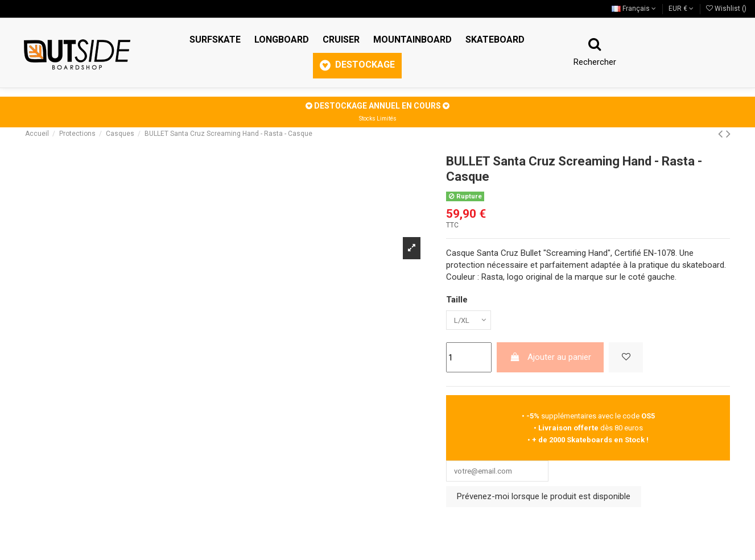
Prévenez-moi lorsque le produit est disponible (544, 502)
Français (634, 9)
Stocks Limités (378, 119)
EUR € (681, 9)
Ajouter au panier (550, 360)
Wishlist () (726, 9)
